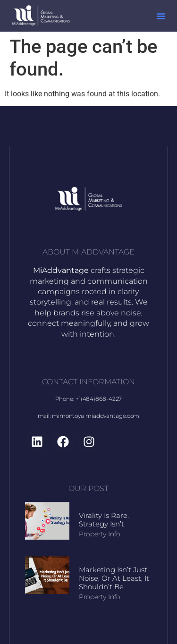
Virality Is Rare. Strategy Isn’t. (104, 520)
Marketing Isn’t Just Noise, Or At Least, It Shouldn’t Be (114, 578)
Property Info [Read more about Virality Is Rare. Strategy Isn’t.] (100, 534)
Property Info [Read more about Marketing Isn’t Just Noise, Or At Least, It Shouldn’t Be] (100, 597)
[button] (161, 16)
